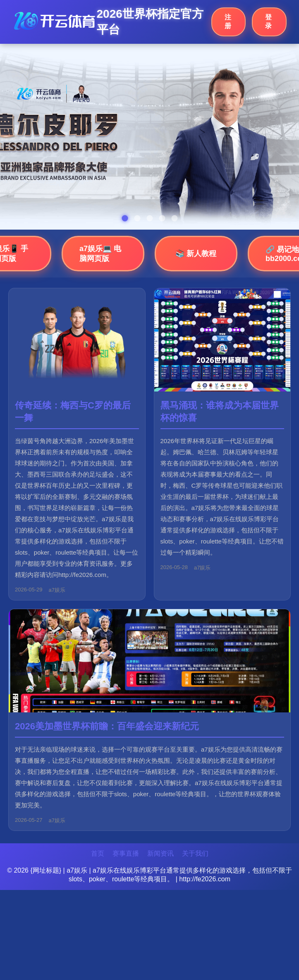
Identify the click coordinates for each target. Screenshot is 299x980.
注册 (228, 21)
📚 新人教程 (196, 254)
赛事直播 (126, 853)
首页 (98, 853)
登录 (268, 21)
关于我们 (195, 853)
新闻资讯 (160, 853)
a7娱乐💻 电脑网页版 (100, 254)
